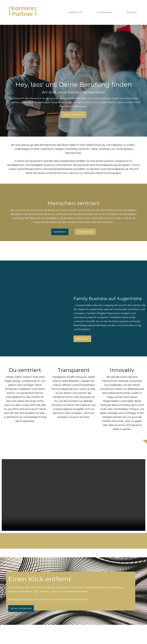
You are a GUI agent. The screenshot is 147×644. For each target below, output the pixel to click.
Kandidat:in (76, 12)
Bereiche (132, 12)
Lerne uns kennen (73, 115)
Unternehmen (105, 12)
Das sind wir (82, 339)
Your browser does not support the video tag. (73, 495)
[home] (23, 12)
